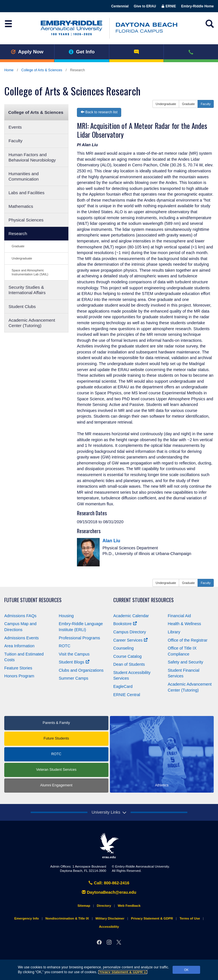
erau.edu (109, 846)
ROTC (65, 646)
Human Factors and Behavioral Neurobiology (32, 157)
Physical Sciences (26, 220)
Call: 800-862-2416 (109, 883)
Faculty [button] (206, 104)
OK (186, 970)
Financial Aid (179, 616)
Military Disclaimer (110, 918)
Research (18, 234)
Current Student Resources (143, 600)
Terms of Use (190, 918)
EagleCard (123, 686)
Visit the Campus (74, 654)
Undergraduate (22, 258)
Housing (66, 616)
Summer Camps (74, 678)
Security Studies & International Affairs (27, 290)
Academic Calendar (131, 616)
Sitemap (84, 906)
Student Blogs (74, 662)
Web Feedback (129, 906)
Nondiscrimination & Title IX (67, 918)
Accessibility (109, 927)
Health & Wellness (184, 624)
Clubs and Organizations (81, 670)
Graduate (18, 246)
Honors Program (19, 676)
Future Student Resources (33, 600)
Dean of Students (129, 664)
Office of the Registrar (188, 640)
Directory (104, 906)
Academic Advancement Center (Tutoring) (32, 323)
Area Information (19, 646)
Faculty (15, 141)
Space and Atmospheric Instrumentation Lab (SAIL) (30, 272)
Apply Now (27, 52)
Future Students (56, 738)
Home (9, 70)
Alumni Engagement (56, 785)
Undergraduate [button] (166, 104)
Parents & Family (56, 723)
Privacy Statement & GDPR (123, 972)
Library (174, 632)
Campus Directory (130, 632)
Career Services (130, 640)
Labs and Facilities (27, 193)
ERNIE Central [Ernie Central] (127, 695)
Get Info (82, 52)
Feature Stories (18, 668)
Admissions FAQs (20, 616)
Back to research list (99, 112)
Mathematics (21, 206)
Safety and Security (185, 662)
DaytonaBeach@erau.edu (109, 892)
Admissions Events (22, 638)
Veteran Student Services (56, 770)
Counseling (123, 648)
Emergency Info (26, 918)
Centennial (120, 6)
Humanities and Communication (24, 176)
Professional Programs (79, 638)
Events (15, 127)
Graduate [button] (188, 104)
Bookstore (125, 624)
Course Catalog (127, 656)
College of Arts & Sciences (42, 70)
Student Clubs (22, 306)
